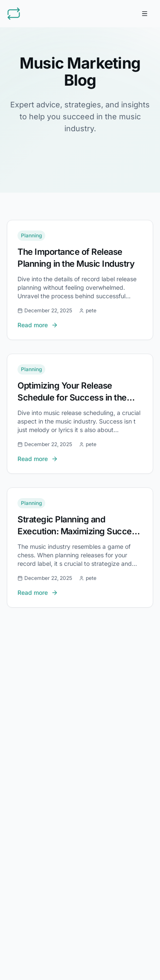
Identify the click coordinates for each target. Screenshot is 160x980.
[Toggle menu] (145, 14)
